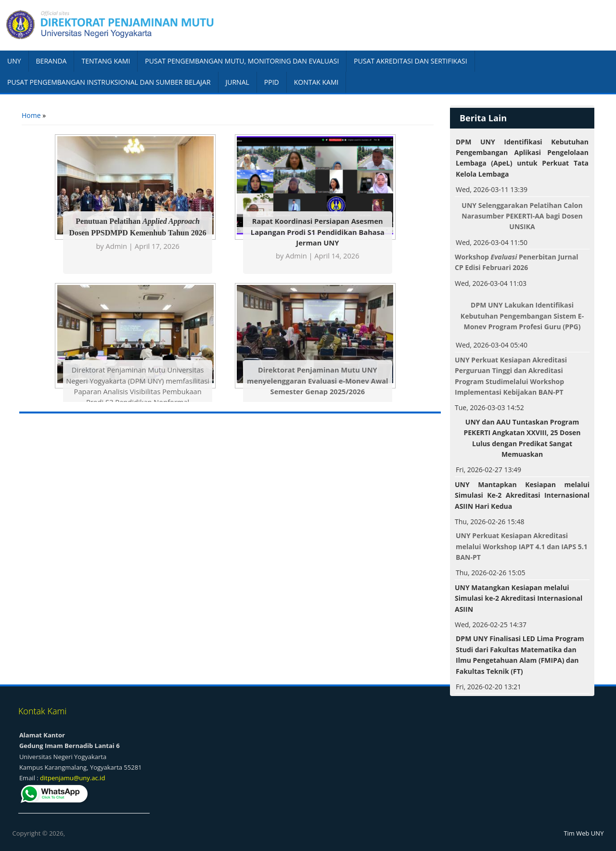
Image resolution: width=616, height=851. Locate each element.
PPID (272, 82)
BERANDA (51, 61)
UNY (14, 61)
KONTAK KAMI (316, 82)
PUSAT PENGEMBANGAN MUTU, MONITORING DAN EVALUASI (242, 61)
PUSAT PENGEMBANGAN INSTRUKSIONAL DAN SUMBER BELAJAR (109, 82)
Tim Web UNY (584, 833)
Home (31, 115)
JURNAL (237, 82)
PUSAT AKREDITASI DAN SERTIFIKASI (410, 61)
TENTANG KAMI (106, 61)
